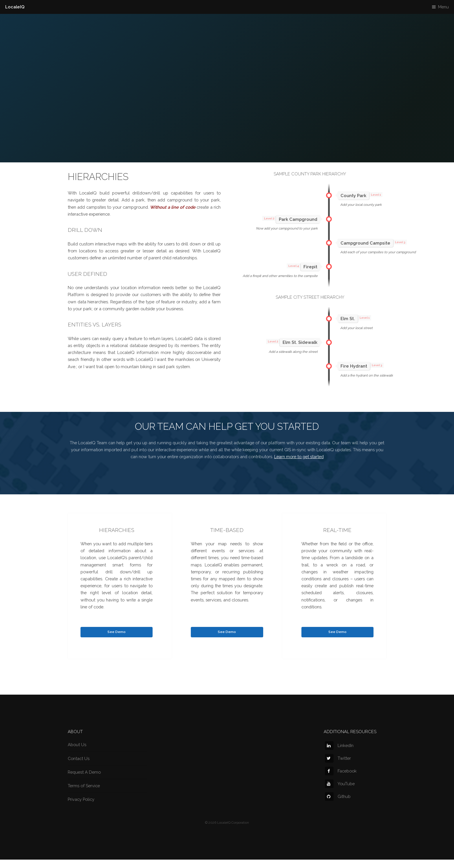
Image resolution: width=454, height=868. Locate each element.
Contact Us (79, 758)
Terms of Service (84, 786)
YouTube (340, 784)
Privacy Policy (81, 799)
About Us (77, 745)
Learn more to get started (299, 457)
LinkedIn (339, 745)
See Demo (117, 632)
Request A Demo (84, 772)
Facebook (341, 771)
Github (338, 796)
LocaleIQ (15, 7)
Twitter (338, 758)
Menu (443, 7)
